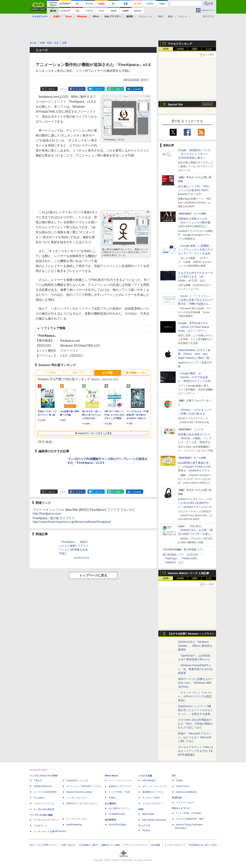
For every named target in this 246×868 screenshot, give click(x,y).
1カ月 (209, 49)
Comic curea (182, 786)
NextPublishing (74, 825)
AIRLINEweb (149, 780)
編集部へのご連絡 (111, 845)
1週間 (195, 49)
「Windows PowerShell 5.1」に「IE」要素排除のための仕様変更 (196, 669)
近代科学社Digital (118, 825)
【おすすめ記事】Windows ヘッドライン (191, 634)
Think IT (38, 780)
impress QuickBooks (186, 792)
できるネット (41, 826)
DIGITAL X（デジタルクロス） (82, 804)
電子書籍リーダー (136, 373)
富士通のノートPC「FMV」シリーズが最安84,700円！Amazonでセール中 (195, 190)
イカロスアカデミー (153, 804)
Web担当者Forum (43, 786)
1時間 (166, 49)
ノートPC (50, 373)
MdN (141, 809)
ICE (174, 776)
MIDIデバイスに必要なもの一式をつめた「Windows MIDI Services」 (196, 683)
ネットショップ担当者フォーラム (84, 786)
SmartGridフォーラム (77, 780)
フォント (183, 17)
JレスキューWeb (151, 798)
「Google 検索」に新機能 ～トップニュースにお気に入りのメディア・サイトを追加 (195, 250)
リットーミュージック (120, 780)
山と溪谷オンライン (119, 808)
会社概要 (156, 845)
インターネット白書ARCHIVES (50, 831)
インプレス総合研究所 (45, 792)
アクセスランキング (180, 44)
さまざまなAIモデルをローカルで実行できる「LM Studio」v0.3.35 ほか (195, 277)
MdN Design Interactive (154, 820)
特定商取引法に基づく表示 (203, 845)
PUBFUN (177, 798)
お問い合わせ (68, 845)
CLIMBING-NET (117, 814)
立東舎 (112, 798)
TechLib (146, 830)
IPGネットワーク (181, 808)
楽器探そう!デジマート (120, 786)
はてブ (99, 89)
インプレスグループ (175, 845)
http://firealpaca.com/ (47, 514)
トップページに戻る (93, 575)
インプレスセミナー (77, 798)
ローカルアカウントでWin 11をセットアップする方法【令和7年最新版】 (196, 751)
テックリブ (144, 826)
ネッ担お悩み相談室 (44, 809)
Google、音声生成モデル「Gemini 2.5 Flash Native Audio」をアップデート (194, 327)
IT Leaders (39, 798)
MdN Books (148, 814)
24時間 (180, 49)
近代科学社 (111, 820)
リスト (63, 89)
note (118, 89)
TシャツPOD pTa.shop (188, 813)
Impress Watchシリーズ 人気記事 (188, 573)
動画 (170, 17)
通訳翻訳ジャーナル (153, 792)
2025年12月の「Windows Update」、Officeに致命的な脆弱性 (195, 646)
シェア (79, 89)
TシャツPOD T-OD (119, 792)
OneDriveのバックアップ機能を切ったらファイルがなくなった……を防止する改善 (195, 710)
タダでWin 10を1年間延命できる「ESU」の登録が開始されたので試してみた (196, 724)
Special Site (175, 104)
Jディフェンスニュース (154, 786)
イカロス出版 (145, 776)
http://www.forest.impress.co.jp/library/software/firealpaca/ (72, 522)
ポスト (52, 89)
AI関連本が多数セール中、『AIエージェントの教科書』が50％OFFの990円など (195, 222)
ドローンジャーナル (44, 804)
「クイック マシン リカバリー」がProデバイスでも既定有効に (195, 696)
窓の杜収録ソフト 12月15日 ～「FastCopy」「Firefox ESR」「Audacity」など (183, 558)
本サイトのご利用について (43, 845)
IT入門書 (108, 373)
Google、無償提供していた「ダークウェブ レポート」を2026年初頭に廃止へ (194, 154)
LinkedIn (137, 89)
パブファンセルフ (185, 803)
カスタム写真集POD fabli (190, 819)
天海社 (179, 780)
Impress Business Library (79, 792)
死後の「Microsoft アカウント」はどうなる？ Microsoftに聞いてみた (195, 737)
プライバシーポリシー (135, 845)
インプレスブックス (77, 819)
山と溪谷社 (111, 804)
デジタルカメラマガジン (46, 820)
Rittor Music (111, 776)
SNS (160, 17)
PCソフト (79, 373)
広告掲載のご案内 (88, 845)
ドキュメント (145, 17)
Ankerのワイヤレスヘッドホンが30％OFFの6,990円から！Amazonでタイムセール (195, 503)
